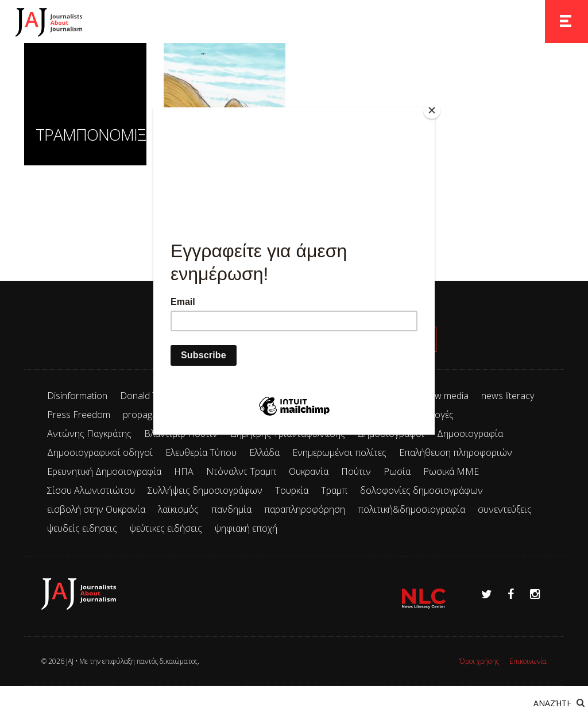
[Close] (432, 110)
